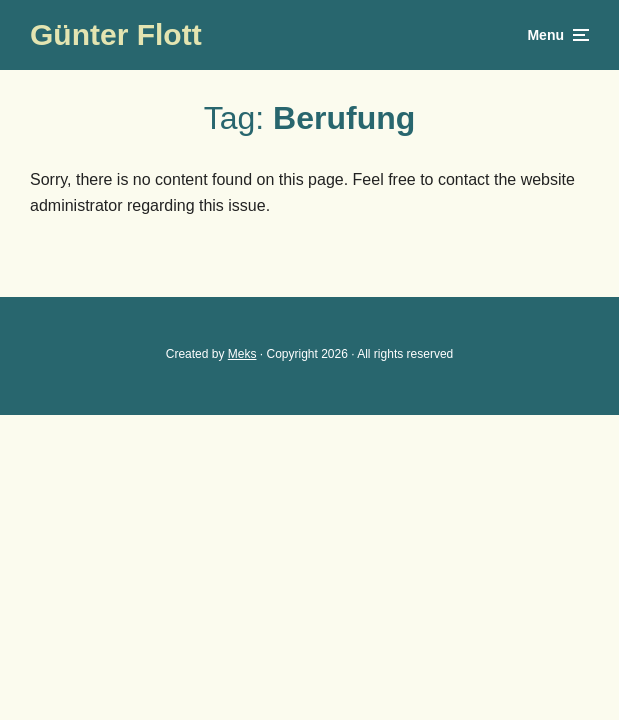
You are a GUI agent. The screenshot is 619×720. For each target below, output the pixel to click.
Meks (242, 354)
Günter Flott (116, 34)
